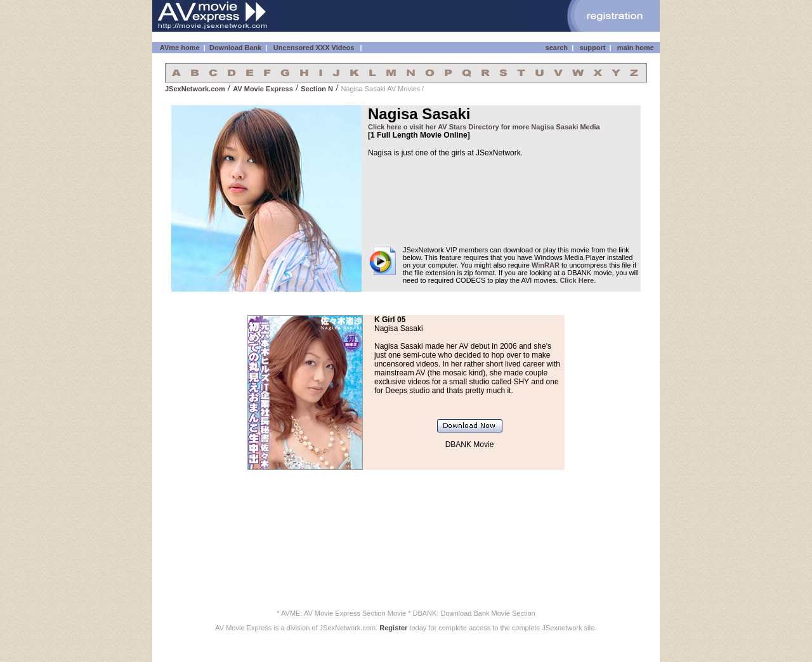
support (592, 48)
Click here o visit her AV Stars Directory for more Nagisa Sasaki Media (484, 127)
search (557, 48)
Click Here (577, 280)
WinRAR (546, 265)
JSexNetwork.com (195, 89)
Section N (317, 89)
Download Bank (236, 48)
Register (393, 628)
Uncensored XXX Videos (315, 48)
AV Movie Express (263, 89)
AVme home (179, 48)
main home (636, 48)
